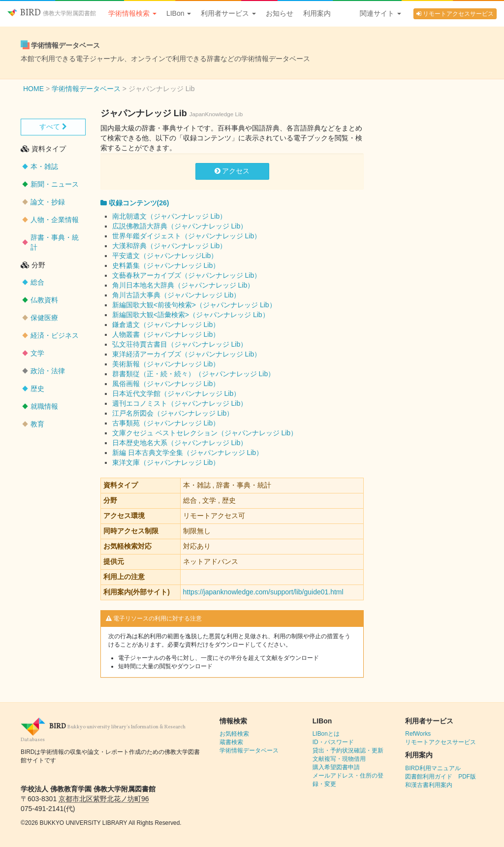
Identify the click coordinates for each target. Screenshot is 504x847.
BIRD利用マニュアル (433, 768)
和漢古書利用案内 (429, 785)
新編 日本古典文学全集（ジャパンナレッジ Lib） (188, 453)
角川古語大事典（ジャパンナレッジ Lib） (176, 295)
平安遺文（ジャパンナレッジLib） (165, 256)
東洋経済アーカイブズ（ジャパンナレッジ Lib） (187, 354)
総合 (37, 282)
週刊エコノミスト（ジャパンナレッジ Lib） (180, 403)
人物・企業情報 (55, 220)
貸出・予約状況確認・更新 (348, 750)
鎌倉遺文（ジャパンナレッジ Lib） (166, 325)
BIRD (52, 13)
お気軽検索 (234, 734)
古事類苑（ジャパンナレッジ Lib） (166, 423)
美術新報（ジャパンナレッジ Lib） (166, 364)
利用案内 (317, 13)
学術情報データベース (249, 750)
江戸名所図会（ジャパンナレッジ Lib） (173, 413)
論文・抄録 (48, 202)
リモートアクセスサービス (455, 14)
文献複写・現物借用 (339, 759)
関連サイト (380, 13)
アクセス (232, 171)
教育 (37, 424)
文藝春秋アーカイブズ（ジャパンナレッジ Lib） (187, 275)
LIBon (179, 13)
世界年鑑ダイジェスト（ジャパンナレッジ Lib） (187, 236)
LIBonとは (326, 734)
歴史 (37, 389)
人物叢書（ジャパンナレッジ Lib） (166, 334)
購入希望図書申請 (336, 767)
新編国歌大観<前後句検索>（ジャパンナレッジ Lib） (194, 305)
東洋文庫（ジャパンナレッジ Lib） (166, 462)
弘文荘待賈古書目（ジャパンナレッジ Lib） (180, 344)
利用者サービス (228, 13)
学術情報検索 (132, 13)
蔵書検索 (231, 742)
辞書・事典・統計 (55, 242)
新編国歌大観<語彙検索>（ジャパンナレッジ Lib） (191, 315)
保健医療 (44, 318)
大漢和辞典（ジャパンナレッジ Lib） (170, 246)
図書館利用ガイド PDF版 (441, 777)
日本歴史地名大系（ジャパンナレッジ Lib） (180, 443)
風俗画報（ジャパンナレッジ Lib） (166, 384)
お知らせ (280, 13)
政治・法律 (48, 371)
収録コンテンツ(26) (135, 203)
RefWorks (418, 734)
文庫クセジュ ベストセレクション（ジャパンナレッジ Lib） (205, 433)
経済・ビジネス (55, 335)
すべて (53, 127)
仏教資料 (44, 300)
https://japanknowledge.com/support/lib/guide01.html (263, 592)
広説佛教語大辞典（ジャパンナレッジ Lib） (180, 226)
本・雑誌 (44, 166)
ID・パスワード (333, 742)
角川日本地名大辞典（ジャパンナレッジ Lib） (183, 285)
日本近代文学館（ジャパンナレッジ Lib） (176, 393)
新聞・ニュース (55, 184)
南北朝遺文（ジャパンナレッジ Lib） (170, 216)
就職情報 (44, 406)
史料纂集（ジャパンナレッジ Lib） (166, 265)
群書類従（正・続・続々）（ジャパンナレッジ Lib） (194, 374)
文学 (37, 353)
